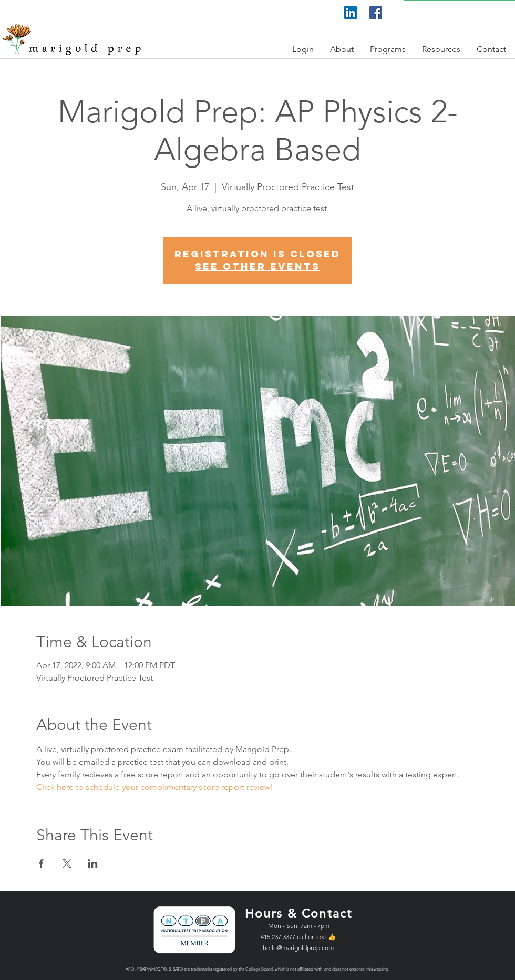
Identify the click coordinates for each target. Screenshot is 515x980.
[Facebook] (376, 13)
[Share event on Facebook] (41, 863)
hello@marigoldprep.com (298, 948)
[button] (303, 49)
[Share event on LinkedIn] (93, 863)
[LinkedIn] (351, 13)
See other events (257, 267)
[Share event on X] (67, 863)
